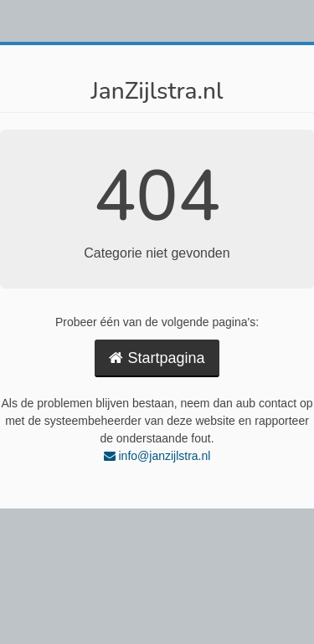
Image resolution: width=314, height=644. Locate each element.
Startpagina (157, 358)
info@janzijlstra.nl (157, 456)
